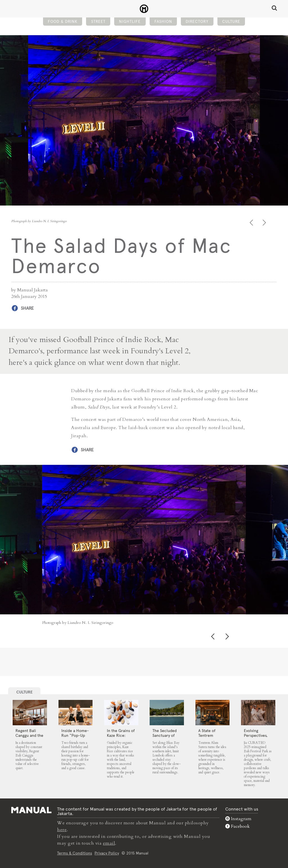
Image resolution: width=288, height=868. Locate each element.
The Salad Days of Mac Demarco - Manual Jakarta (144, 9)
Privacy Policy (107, 853)
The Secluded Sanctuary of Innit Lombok (165, 735)
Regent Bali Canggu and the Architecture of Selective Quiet (29, 738)
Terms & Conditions (75, 853)
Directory (197, 21)
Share (27, 308)
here (62, 830)
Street (98, 21)
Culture (231, 21)
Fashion (163, 21)
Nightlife (130, 21)
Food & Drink (63, 21)
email (109, 843)
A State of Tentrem (207, 733)
